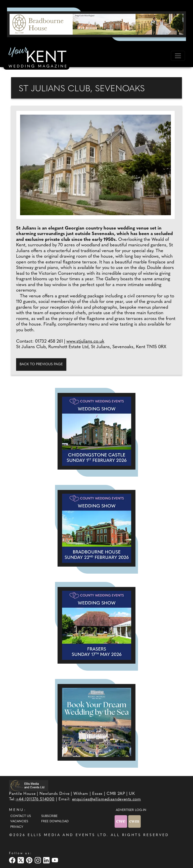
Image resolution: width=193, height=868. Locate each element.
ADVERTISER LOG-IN (131, 810)
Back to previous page (41, 364)
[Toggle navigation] (178, 56)
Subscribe (49, 816)
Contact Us (21, 816)
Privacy (17, 827)
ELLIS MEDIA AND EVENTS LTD (67, 835)
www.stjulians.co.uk (85, 341)
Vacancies (19, 821)
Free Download (55, 821)
